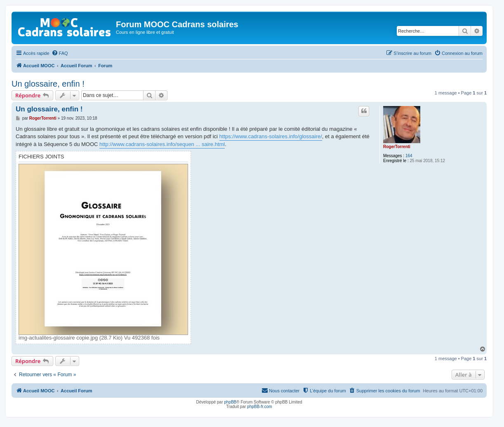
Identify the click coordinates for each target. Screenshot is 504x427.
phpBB (230, 402)
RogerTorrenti (397, 147)
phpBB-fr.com (260, 407)
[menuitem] (60, 53)
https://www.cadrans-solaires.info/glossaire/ (271, 136)
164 (409, 156)
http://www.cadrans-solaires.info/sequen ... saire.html (162, 144)
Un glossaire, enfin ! (48, 84)
